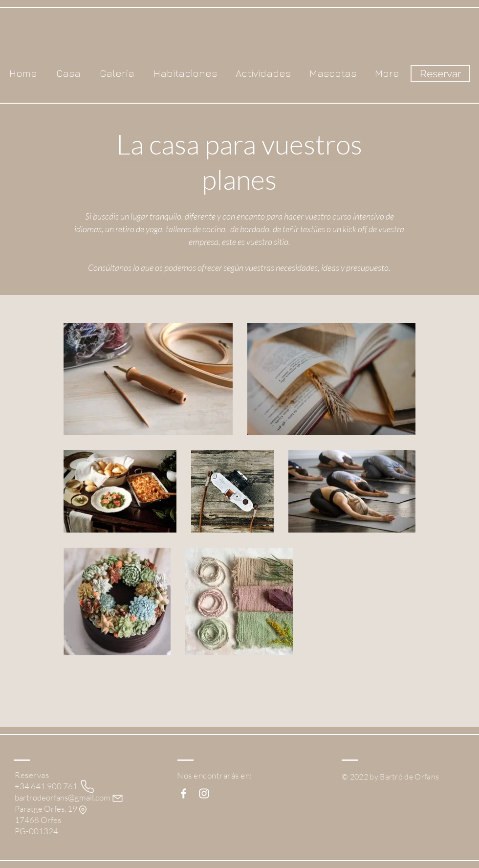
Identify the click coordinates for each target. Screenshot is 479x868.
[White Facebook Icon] (184, 793)
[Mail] (118, 799)
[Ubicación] (83, 810)
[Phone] (87, 787)
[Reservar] (440, 74)
